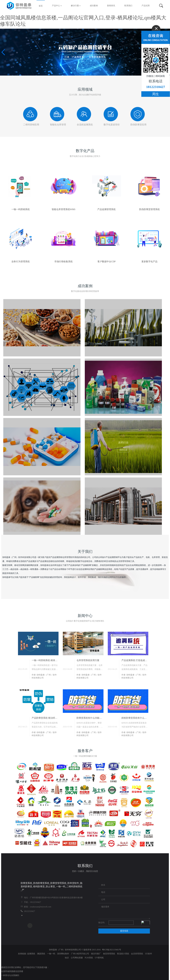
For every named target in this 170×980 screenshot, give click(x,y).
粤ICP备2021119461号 (112, 950)
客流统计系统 (123, 954)
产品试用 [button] (146, 6)
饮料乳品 (123, 331)
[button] (3, 52)
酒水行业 (42, 390)
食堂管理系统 (109, 954)
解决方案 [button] (76, 6)
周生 (156, 94)
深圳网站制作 (63, 954)
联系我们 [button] (128, 6)
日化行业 (123, 390)
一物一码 (51, 954)
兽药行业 (42, 509)
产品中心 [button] (57, 6)
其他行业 (123, 509)
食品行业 (42, 331)
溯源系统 (41, 954)
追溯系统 (31, 954)
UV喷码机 (100, 958)
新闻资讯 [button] (111, 6)
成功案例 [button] (94, 6)
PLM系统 (89, 958)
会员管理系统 (137, 954)
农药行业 (123, 450)
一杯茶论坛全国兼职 (10, 975)
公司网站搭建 (77, 958)
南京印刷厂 (96, 954)
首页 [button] (41, 6)
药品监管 (42, 450)
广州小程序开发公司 (80, 954)
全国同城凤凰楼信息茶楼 (12, 971)
